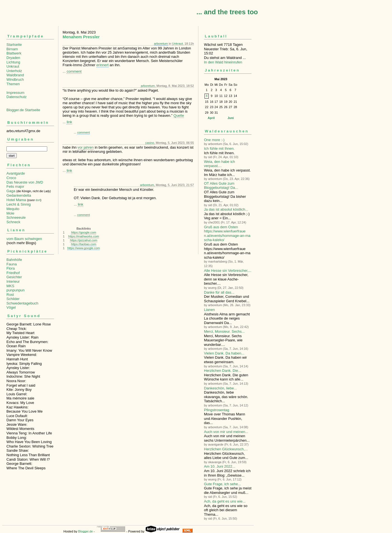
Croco (11, 178)
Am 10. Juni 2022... (220, 466)
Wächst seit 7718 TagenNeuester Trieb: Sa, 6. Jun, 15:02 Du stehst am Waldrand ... (228, 47)
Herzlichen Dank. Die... (223, 371)
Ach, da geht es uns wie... (225, 501)
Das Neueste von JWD (25, 182)
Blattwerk (14, 53)
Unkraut (13, 66)
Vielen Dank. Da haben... (224, 353)
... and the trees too (227, 12)
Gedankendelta (19, 195)
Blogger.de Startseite (23, 110)
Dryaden (13, 58)
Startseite (14, 45)
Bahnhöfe (14, 260)
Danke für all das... (219, 292)
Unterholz (14, 71)
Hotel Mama (16, 200)
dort (38, 200)
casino (150, 143)
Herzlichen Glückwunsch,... (226, 449)
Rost (10, 295)
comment (74, 71)
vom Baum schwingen (24, 239)
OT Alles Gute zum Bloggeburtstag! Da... (221, 186)
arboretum (161, 44)
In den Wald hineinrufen (223, 62)
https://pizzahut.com (84, 240)
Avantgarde (16, 173)
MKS (10, 286)
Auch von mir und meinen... (226, 432)
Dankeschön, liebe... (220, 388)
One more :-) (214, 140)
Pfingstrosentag (217, 410)
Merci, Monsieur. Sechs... (224, 331)
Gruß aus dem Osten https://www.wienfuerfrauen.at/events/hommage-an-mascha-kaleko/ (227, 234)
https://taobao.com (84, 244)
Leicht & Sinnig (19, 204)
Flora (11, 268)
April (211, 118)
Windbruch (15, 79)
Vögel (11, 307)
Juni (231, 118)
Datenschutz (16, 97)
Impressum (15, 93)
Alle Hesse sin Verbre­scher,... (228, 271)
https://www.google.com (84, 248)
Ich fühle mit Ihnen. (219, 148)
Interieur (13, 281)
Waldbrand (15, 75)
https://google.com (84, 232)
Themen (13, 84)
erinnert (103, 65)
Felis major (15, 186)
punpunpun (16, 290)
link (69, 122)
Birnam (12, 49)
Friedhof (13, 273)
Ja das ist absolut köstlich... (226, 209)
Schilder (13, 299)
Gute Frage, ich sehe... (222, 484)
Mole (10, 213)
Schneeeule (16, 217)
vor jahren (86, 147)
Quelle (179, 116)
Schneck (13, 222)
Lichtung (13, 62)
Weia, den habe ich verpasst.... (219, 164)
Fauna (12, 264)
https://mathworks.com (84, 236)
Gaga (11, 191)
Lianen (209, 310)
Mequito (13, 209)
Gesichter (14, 277)
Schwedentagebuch (22, 303)
